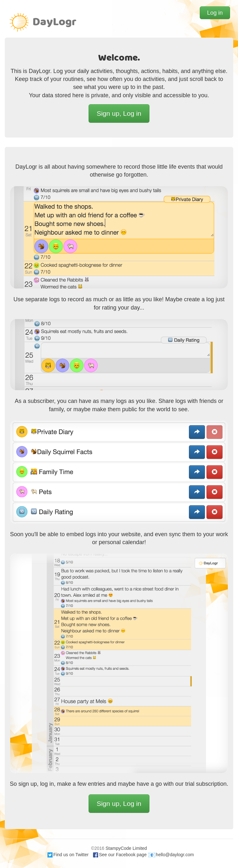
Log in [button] (215, 13)
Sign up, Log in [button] (119, 113)
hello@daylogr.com (171, 855)
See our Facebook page (120, 855)
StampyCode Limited (126, 848)
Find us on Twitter (68, 855)
